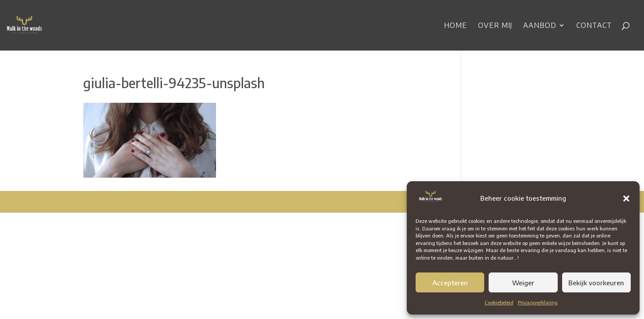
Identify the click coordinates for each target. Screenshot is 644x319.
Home (455, 26)
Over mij (495, 26)
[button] (626, 198)
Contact (594, 26)
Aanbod (540, 26)
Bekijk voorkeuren (596, 283)
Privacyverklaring (538, 302)
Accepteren (450, 283)
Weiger (523, 283)
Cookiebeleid (499, 302)
